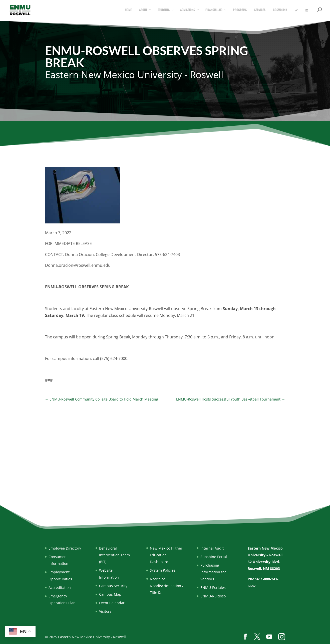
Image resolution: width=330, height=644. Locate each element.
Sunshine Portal (214, 557)
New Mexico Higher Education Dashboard (166, 555)
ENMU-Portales (213, 588)
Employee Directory (65, 548)
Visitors (105, 611)
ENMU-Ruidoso (213, 596)
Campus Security (113, 586)
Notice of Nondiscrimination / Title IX (167, 586)
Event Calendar (112, 603)
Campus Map (110, 594)
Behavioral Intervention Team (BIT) (114, 555)
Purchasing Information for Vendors (213, 572)
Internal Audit (212, 548)
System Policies (163, 570)
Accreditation (60, 588)
